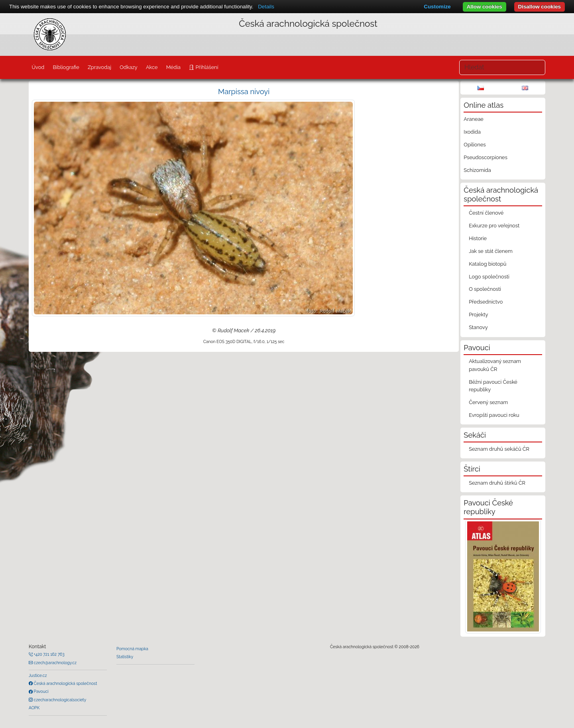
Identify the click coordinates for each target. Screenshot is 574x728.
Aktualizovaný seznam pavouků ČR (495, 365)
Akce (152, 67)
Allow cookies (485, 7)
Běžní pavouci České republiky (493, 386)
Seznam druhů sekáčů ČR (499, 449)
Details (266, 7)
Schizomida (477, 170)
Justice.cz (38, 675)
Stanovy (478, 327)
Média (173, 67)
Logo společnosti (489, 277)
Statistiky (125, 657)
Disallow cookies (540, 7)
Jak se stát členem (491, 251)
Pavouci (41, 691)
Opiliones (475, 145)
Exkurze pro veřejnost (494, 226)
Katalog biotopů (488, 264)
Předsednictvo (486, 302)
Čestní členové (486, 213)
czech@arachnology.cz (55, 663)
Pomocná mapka (132, 649)
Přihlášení (206, 67)
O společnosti (485, 289)
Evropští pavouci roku (494, 415)
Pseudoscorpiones (485, 157)
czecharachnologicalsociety (59, 700)
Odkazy (129, 67)
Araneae (474, 119)
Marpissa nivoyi (244, 92)
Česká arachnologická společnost (65, 683)
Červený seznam (488, 402)
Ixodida (472, 132)
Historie (478, 238)
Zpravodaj (99, 67)
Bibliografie (66, 67)
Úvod (38, 67)
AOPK (34, 708)
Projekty (478, 315)
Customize (437, 7)
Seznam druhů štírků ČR (497, 483)
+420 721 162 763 (49, 654)
